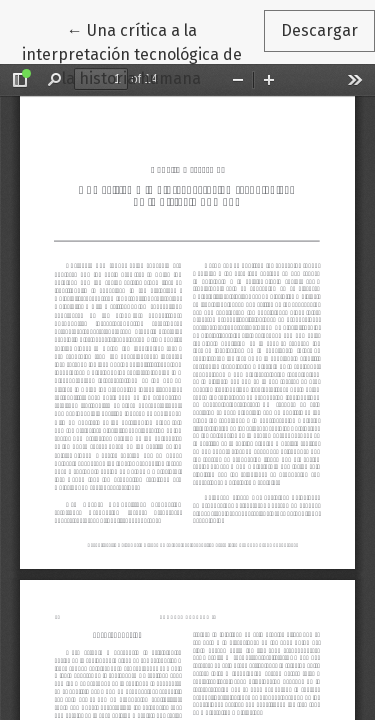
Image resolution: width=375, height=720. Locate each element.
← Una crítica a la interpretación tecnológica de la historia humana (142, 53)
